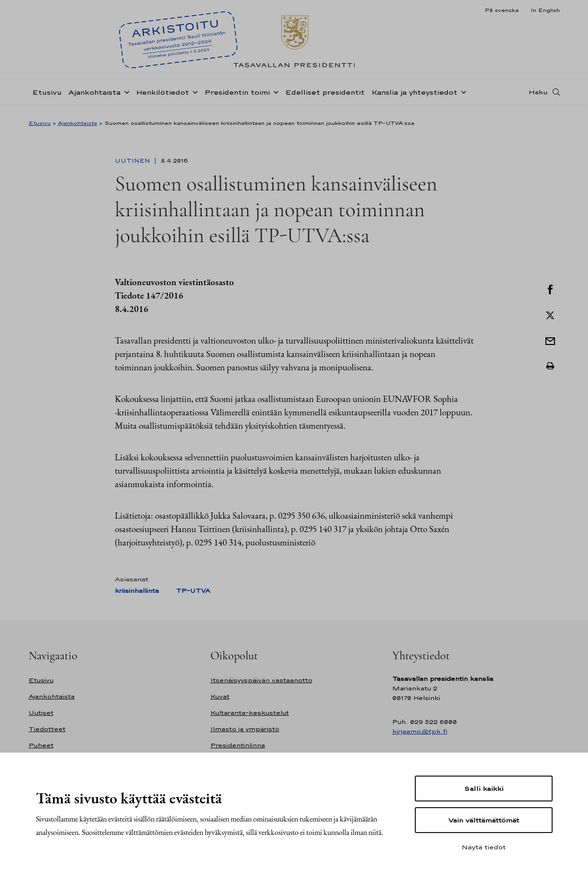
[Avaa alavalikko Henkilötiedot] (193, 97)
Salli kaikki (484, 789)
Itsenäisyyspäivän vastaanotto (261, 680)
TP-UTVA (193, 591)
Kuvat (220, 696)
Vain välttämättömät (484, 820)
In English (545, 10)
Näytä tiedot (484, 847)
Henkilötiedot (162, 97)
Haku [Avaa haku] (538, 97)
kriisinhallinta (137, 591)
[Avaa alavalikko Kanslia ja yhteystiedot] (462, 97)
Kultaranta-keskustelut (250, 713)
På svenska (502, 10)
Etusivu (47, 97)
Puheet (41, 745)
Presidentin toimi (237, 97)
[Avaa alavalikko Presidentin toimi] (274, 97)
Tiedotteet (47, 729)
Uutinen (133, 161)
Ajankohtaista (94, 97)
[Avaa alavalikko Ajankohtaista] (125, 97)
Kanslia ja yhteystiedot (414, 97)
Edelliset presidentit (325, 97)
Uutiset (41, 713)
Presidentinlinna (238, 745)
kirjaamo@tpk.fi (420, 731)
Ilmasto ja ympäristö (245, 729)
